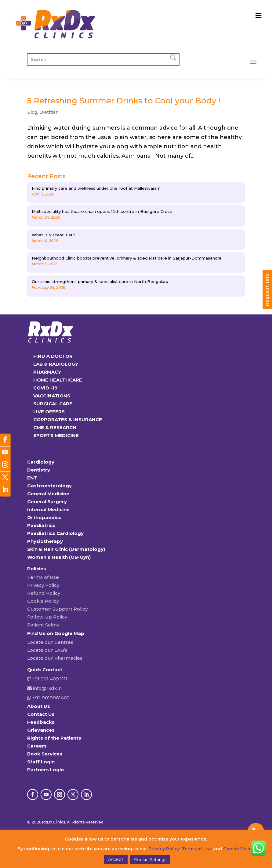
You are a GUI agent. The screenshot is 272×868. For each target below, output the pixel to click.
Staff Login (41, 762)
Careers (37, 746)
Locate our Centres (50, 642)
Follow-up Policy (47, 617)
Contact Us (41, 714)
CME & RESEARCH (55, 427)
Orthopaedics (44, 517)
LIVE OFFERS (49, 412)
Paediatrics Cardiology (55, 533)
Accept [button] (116, 859)
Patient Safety (43, 625)
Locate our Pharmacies (55, 658)
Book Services (45, 754)
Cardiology (41, 462)
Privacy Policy (43, 585)
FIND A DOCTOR (53, 356)
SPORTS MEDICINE (56, 435)
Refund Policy (44, 593)
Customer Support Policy (57, 609)
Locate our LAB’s (47, 650)
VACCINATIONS (52, 396)
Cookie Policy (43, 601)
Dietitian (49, 112)
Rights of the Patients (54, 738)
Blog (32, 112)
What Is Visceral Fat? (53, 235)
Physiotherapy (45, 541)
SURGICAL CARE (53, 404)
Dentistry (39, 470)
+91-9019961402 (51, 698)
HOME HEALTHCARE (58, 380)
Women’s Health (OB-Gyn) (59, 557)
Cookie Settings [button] (150, 859)
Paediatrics (41, 525)
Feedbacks (41, 722)
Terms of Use (43, 577)
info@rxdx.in (47, 688)
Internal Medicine (48, 509)
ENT (32, 478)
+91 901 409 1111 (49, 679)
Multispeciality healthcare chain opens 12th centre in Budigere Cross (102, 211)
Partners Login (45, 770)
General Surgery (47, 502)
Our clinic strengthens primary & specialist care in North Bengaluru (100, 282)
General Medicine (48, 494)
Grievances (41, 730)
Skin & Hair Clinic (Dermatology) (66, 549)
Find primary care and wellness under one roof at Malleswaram (96, 188)
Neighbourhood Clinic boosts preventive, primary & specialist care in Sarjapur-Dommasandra (127, 258)
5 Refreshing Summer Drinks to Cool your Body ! (124, 101)
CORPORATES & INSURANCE (68, 420)
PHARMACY (47, 372)
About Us (39, 706)
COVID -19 (45, 388)
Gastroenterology (49, 486)
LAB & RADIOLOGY (56, 364)
